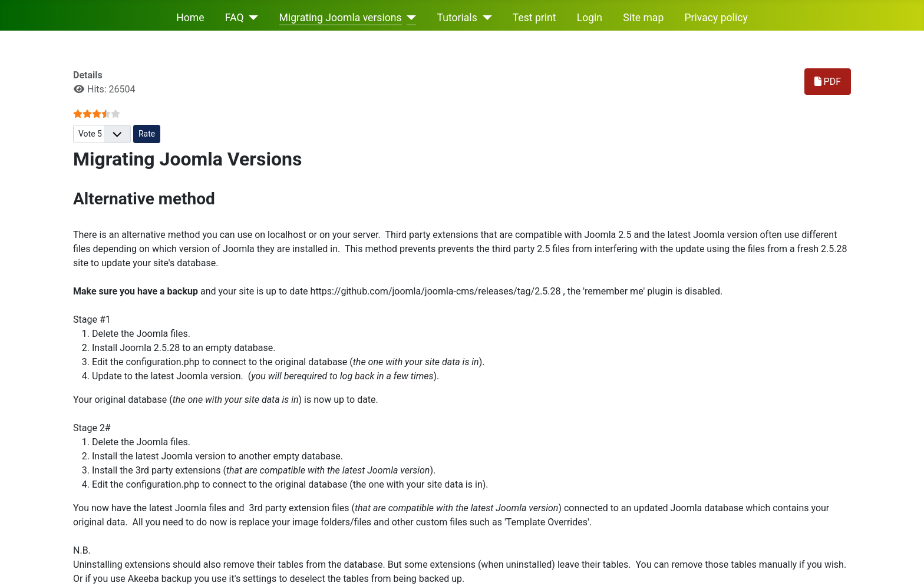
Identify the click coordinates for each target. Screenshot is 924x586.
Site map (643, 18)
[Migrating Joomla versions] (409, 18)
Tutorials (457, 18)
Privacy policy (716, 18)
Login (590, 18)
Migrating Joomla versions (341, 18)
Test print (534, 18)
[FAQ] (251, 18)
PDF (828, 82)
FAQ (235, 18)
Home (190, 18)
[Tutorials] (485, 18)
